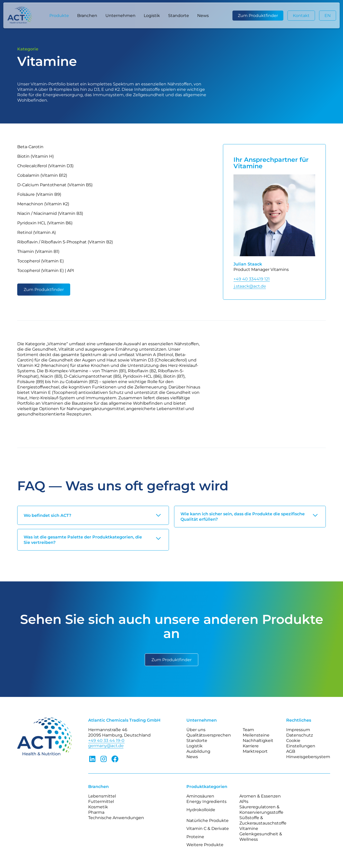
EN (328, 16)
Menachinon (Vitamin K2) (43, 204)
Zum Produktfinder (258, 16)
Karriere (251, 746)
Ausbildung (198, 751)
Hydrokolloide (201, 810)
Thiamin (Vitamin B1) (38, 251)
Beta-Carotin (30, 147)
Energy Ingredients (206, 801)
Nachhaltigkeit (258, 741)
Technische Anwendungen (116, 818)
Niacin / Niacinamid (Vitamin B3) (50, 213)
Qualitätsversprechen (209, 735)
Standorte (179, 16)
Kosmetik (98, 807)
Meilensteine (256, 735)
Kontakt (301, 16)
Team (248, 730)
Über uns (196, 730)
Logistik (152, 16)
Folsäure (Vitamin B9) (39, 194)
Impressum (298, 730)
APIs (244, 801)
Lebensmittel (102, 796)
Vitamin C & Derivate (208, 829)
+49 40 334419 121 (252, 279)
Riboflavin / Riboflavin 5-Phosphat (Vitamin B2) (65, 242)
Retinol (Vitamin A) (37, 232)
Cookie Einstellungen (301, 743)
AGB (291, 751)
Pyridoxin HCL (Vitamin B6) (45, 223)
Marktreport (255, 751)
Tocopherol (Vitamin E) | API (46, 271)
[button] (59, 15)
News (203, 16)
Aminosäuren (200, 796)
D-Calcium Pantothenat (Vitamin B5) (55, 185)
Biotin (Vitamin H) (35, 156)
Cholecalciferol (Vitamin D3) (45, 166)
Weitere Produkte (205, 845)
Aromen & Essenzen (260, 796)
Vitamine (249, 829)
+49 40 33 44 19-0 (106, 741)
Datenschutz (300, 735)
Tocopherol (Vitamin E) (40, 261)
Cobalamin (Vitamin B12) (42, 175)
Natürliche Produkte (207, 821)
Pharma (96, 812)
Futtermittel (101, 801)
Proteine (195, 837)
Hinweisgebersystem (308, 757)
